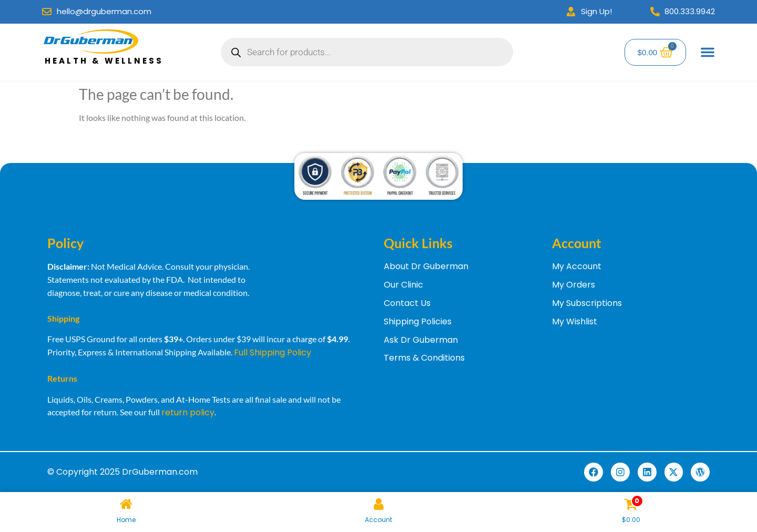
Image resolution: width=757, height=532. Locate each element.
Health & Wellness (104, 61)
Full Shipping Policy (273, 352)
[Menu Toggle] (708, 52)
